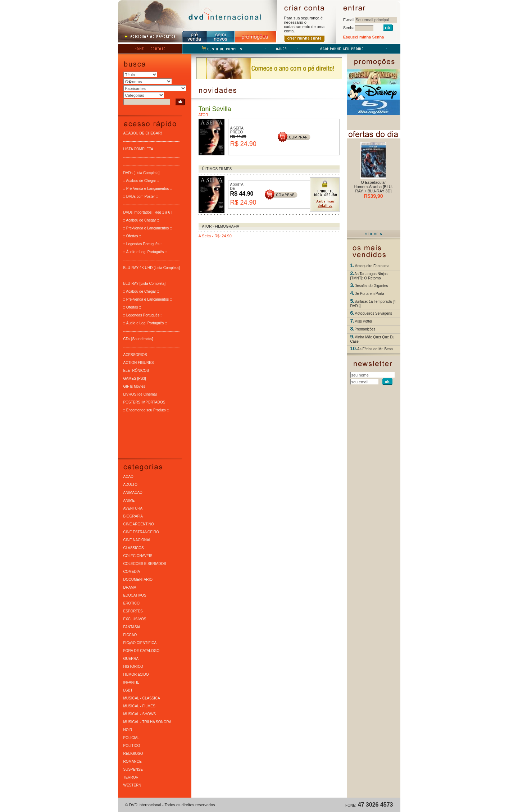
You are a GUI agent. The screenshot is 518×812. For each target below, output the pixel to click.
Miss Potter (363, 321)
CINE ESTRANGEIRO (141, 532)
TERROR (131, 777)
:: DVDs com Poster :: (141, 196)
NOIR (128, 729)
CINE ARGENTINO (139, 524)
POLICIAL (131, 737)
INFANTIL (131, 682)
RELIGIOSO (133, 753)
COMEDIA (132, 571)
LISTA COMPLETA (138, 149)
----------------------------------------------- (152, 141)
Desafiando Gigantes (371, 285)
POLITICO (132, 745)
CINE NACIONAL (137, 540)
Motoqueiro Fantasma (372, 266)
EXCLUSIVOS (135, 619)
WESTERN (132, 785)
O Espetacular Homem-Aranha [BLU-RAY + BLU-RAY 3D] (374, 187)
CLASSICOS (134, 548)
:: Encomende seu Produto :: (146, 410)
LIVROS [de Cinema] (140, 394)
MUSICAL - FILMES (139, 706)
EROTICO (132, 603)
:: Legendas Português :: (143, 244)
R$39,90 (374, 196)
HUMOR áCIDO (136, 674)
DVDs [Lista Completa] (142, 172)
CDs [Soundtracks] (138, 339)
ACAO (128, 476)
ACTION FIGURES (139, 362)
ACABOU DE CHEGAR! (143, 133)
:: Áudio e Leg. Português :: (145, 252)
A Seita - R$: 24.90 (215, 236)
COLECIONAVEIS (138, 555)
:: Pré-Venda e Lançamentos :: (148, 188)
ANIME (129, 500)
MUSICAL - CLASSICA (142, 698)
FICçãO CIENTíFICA (140, 642)
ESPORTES (133, 611)
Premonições (365, 329)
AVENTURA (133, 508)
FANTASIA (132, 627)
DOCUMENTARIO (138, 579)
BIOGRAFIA (133, 516)
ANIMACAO (133, 492)
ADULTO (131, 484)
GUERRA (131, 658)
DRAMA (130, 587)
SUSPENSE (133, 769)
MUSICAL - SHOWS (140, 714)
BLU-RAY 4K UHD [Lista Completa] (152, 267)
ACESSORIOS (135, 354)
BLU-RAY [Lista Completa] (144, 283)
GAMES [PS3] (135, 378)
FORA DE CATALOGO (142, 650)
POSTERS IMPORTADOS (144, 402)
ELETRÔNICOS (136, 370)
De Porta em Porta (369, 293)
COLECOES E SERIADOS (145, 563)
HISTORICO (133, 666)
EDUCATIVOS (135, 595)
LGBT (128, 690)
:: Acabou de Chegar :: (141, 180)
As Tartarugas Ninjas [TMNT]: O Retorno (369, 276)
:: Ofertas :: (132, 236)
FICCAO (130, 635)
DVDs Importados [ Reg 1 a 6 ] (148, 212)
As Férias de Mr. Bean (375, 349)
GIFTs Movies (134, 386)
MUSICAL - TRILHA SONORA (147, 722)
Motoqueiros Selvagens (373, 313)
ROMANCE (133, 761)
